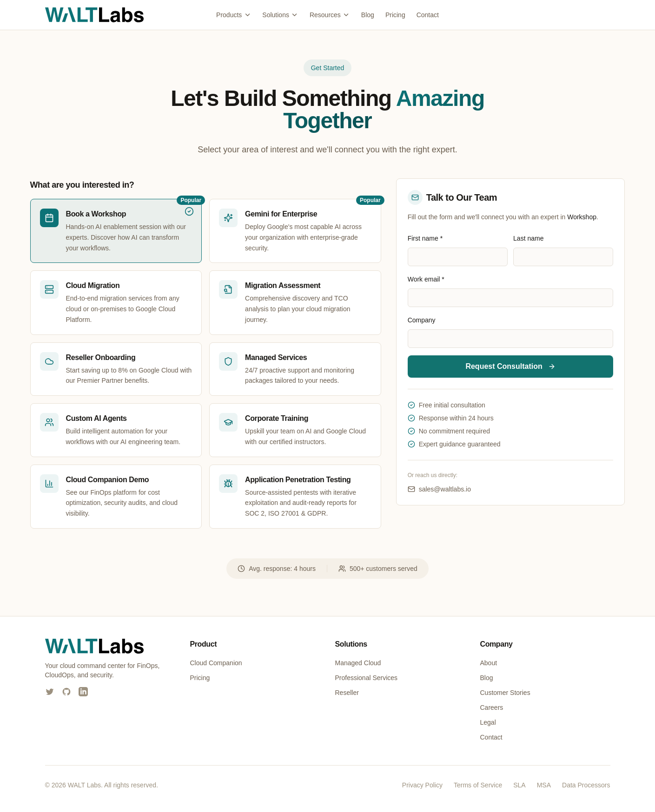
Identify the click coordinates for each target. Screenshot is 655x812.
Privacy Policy (422, 785)
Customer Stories (505, 693)
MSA (544, 785)
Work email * (426, 279)
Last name (528, 238)
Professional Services (367, 678)
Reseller (347, 693)
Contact (428, 15)
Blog (368, 15)
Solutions (280, 15)
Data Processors (586, 785)
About (489, 663)
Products (234, 15)
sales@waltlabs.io (439, 489)
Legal (488, 722)
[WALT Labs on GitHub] (66, 692)
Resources (330, 15)
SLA (519, 785)
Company (422, 320)
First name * (425, 238)
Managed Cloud (358, 663)
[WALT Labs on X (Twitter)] (50, 692)
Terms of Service (478, 785)
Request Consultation (510, 366)
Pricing (395, 15)
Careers (492, 707)
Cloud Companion (216, 663)
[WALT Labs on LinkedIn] (83, 692)
